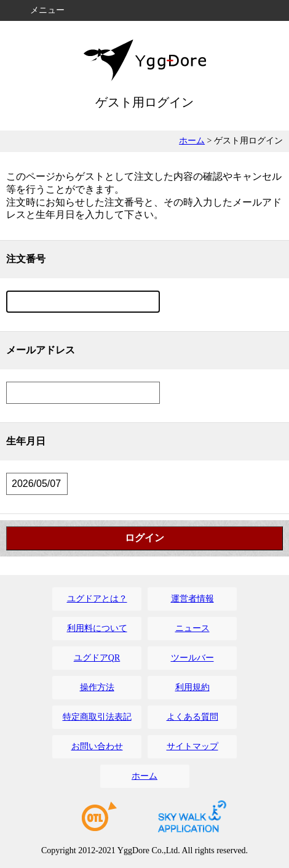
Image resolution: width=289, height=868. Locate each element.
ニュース (192, 628)
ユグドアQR (97, 658)
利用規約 (192, 687)
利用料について (97, 628)
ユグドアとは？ (97, 599)
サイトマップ (192, 746)
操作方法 (97, 687)
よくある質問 (192, 717)
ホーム (192, 141)
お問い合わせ (97, 746)
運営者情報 (192, 599)
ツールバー (192, 658)
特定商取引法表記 (97, 717)
